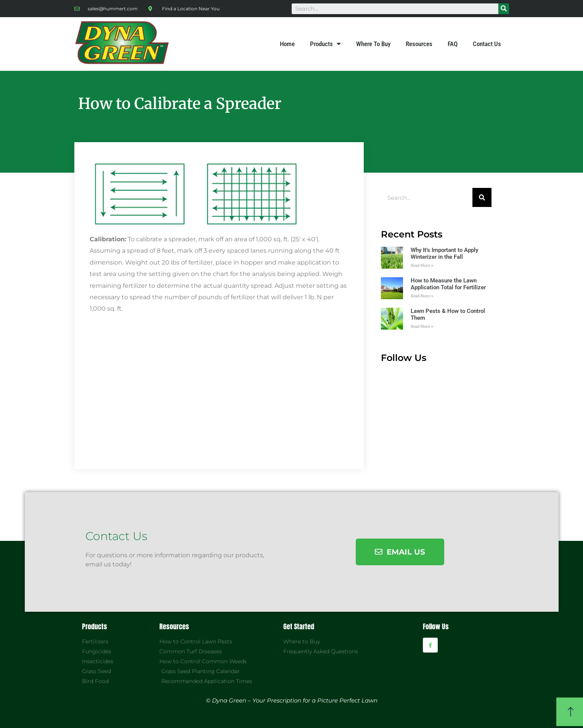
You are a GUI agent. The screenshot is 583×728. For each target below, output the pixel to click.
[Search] (504, 9)
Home (287, 44)
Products (325, 44)
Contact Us (487, 44)
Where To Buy (373, 44)
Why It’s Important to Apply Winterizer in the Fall (444, 253)
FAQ (453, 44)
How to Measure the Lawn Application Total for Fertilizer (448, 284)
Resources (419, 44)
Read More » (422, 265)
